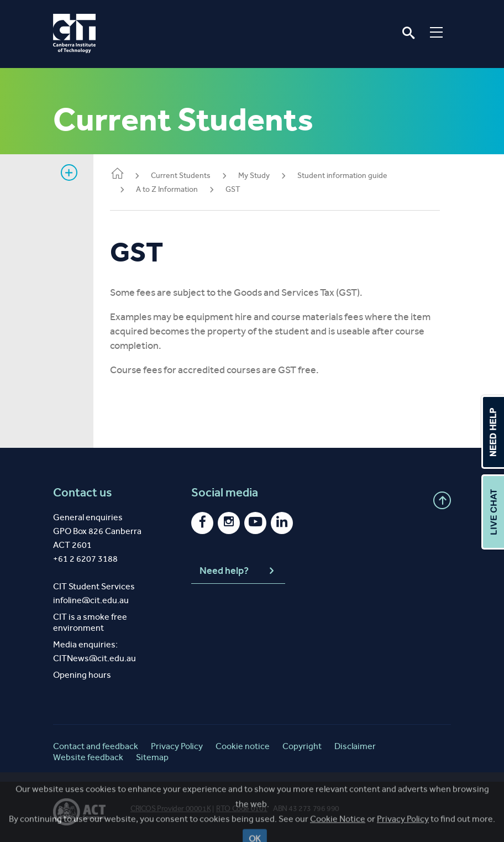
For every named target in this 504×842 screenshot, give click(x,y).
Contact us (83, 493)
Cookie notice (243, 746)
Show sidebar (69, 172)
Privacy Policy (177, 746)
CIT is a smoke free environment (90, 622)
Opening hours (82, 675)
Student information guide (348, 176)
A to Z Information (172, 189)
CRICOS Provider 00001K (170, 809)
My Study (259, 176)
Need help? (238, 571)
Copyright (302, 746)
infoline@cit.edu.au (91, 600)
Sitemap (152, 757)
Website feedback (88, 757)
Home (123, 174)
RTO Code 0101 (242, 809)
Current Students (186, 176)
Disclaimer (355, 746)
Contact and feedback (96, 746)
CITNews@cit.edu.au (95, 658)
